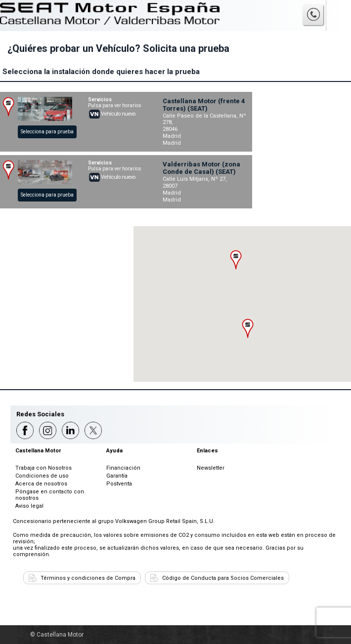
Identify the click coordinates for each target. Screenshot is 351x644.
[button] (236, 260)
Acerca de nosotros (41, 484)
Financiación (123, 468)
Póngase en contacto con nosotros (50, 495)
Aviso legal (29, 506)
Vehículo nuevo (118, 114)
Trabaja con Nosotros (44, 468)
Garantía (117, 476)
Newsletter (211, 468)
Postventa (119, 484)
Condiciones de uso (42, 476)
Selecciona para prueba (47, 132)
